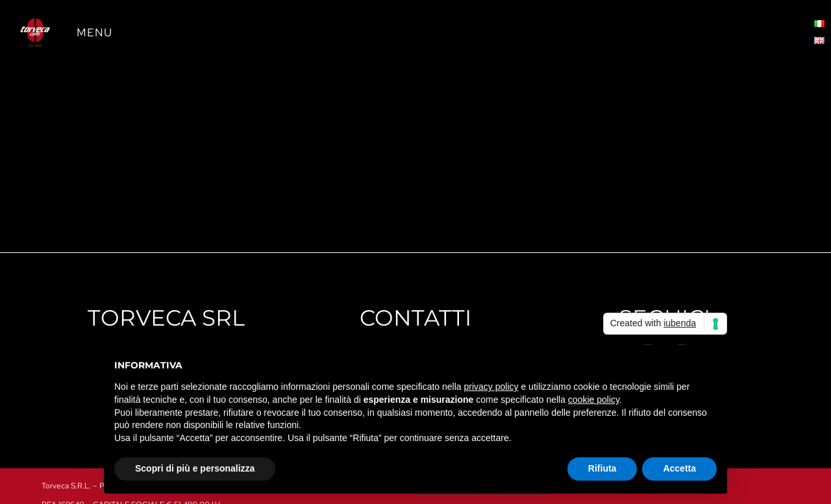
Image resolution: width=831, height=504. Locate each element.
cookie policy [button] (594, 400)
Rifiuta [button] (602, 468)
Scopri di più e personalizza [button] (195, 468)
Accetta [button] (679, 468)
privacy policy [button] (491, 387)
